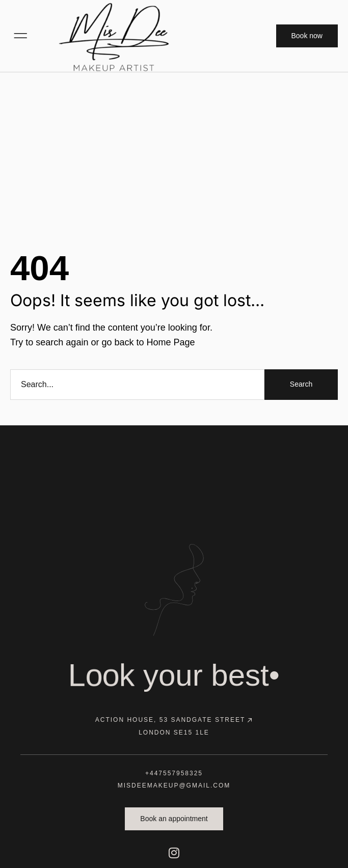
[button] (20, 36)
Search (301, 384)
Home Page (170, 342)
